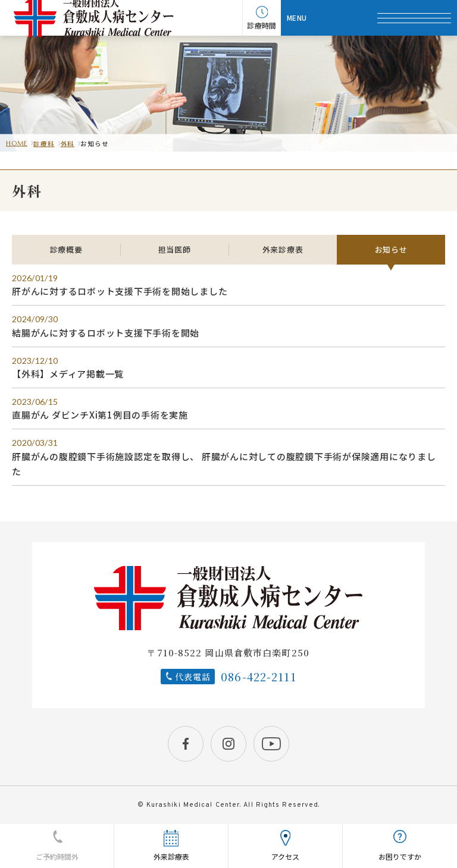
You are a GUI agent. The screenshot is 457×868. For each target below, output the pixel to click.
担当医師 (175, 249)
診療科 (44, 144)
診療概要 (66, 249)
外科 (68, 144)
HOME (17, 144)
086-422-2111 (259, 677)
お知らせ (391, 249)
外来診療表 (283, 249)
